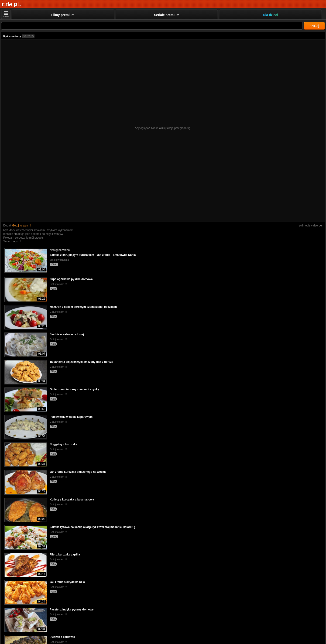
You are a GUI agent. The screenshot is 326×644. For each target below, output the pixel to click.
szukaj (314, 26)
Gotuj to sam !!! (22, 226)
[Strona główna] (12, 5)
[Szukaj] (152, 26)
